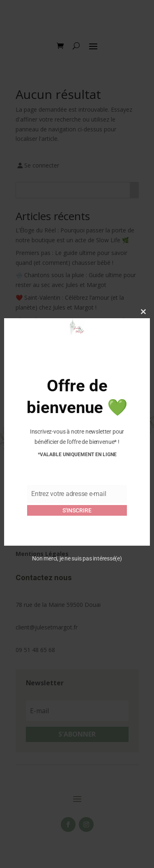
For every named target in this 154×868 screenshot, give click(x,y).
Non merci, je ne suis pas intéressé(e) (77, 558)
